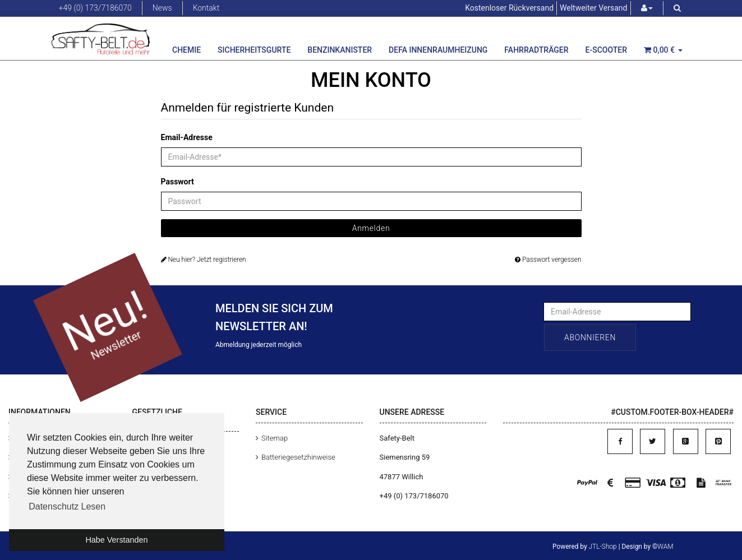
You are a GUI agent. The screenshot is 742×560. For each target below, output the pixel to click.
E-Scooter (607, 50)
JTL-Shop (603, 547)
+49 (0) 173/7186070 (95, 8)
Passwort (178, 182)
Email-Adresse (187, 137)
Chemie (186, 50)
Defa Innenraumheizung (438, 50)
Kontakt (206, 8)
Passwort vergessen (548, 260)
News (162, 8)
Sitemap (275, 438)
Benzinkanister (340, 50)
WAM (665, 547)
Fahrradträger (536, 50)
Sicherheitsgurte (254, 50)
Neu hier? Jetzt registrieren (204, 260)
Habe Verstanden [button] (116, 540)
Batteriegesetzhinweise (298, 457)
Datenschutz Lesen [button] (67, 506)
